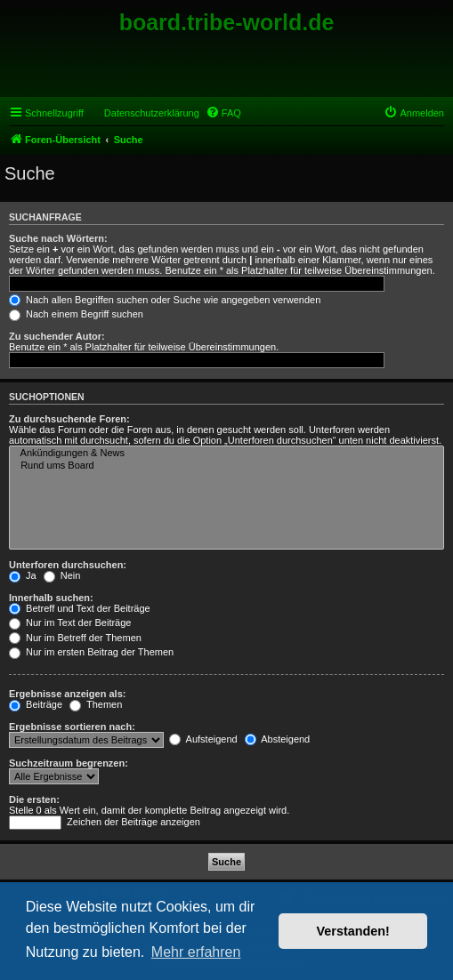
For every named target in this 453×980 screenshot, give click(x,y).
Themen (96, 704)
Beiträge (36, 704)
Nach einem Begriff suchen (76, 314)
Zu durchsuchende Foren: (69, 419)
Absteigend (278, 739)
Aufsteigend (203, 739)
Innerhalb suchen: (51, 598)
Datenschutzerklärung (152, 113)
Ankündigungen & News (226, 454)
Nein (62, 575)
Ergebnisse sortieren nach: (72, 727)
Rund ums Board (226, 466)
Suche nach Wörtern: (58, 238)
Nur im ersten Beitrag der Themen (91, 652)
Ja (23, 575)
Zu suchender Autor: (57, 336)
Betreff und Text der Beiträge (80, 608)
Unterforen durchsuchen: (68, 565)
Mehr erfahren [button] (196, 952)
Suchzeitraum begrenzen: (69, 763)
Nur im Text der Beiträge (70, 623)
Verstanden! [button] (353, 931)
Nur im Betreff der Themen (75, 638)
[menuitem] (223, 113)
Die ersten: (34, 799)
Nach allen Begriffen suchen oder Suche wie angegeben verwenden (165, 300)
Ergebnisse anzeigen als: (67, 694)
